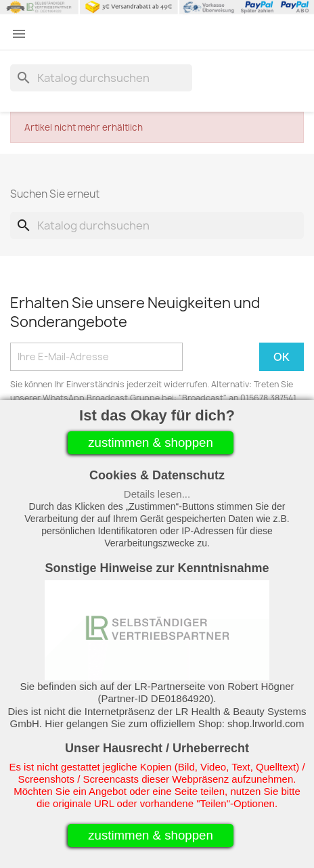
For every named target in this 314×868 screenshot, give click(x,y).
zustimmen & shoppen (151, 442)
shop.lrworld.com (266, 723)
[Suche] (101, 78)
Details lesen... (157, 494)
